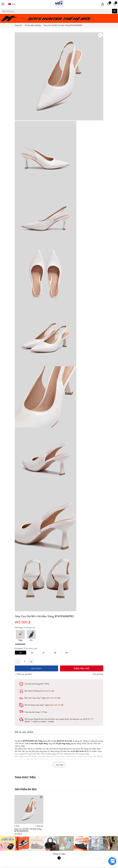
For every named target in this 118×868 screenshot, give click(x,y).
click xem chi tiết (47, 691)
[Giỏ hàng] (115, 4)
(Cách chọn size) (30, 648)
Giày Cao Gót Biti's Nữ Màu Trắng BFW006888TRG (28, 830)
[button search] (115, 11)
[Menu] (3, 4)
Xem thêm (59, 765)
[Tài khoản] (103, 4)
